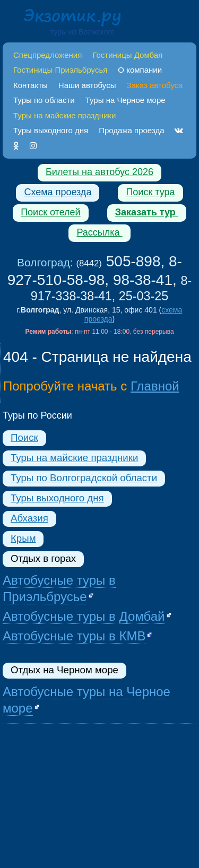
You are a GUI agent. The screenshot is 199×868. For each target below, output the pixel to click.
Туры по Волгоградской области (84, 478)
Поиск (24, 437)
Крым (23, 538)
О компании (140, 70)
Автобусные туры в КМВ (74, 636)
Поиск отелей (51, 212)
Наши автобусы (87, 85)
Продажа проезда (131, 130)
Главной (155, 386)
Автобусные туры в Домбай (84, 616)
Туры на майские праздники (74, 458)
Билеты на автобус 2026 (99, 172)
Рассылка (99, 232)
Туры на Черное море (126, 100)
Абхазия (29, 518)
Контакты (31, 85)
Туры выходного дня (51, 130)
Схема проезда (58, 192)
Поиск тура (150, 192)
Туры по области (44, 100)
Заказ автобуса (154, 85)
